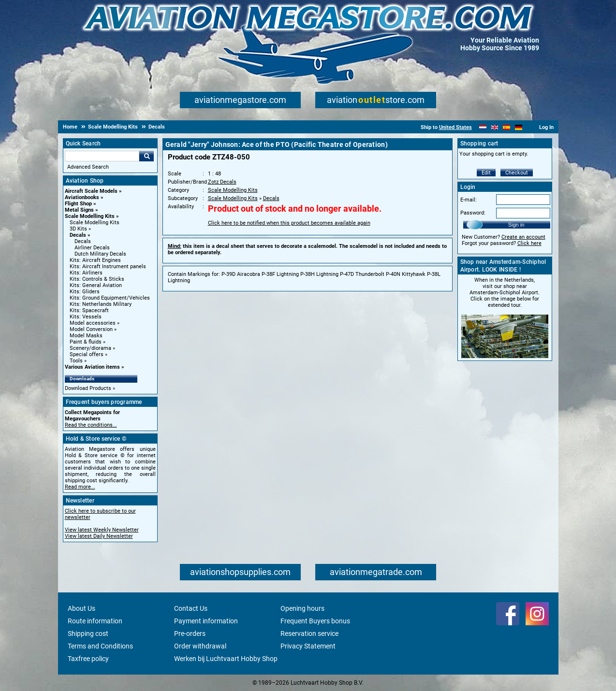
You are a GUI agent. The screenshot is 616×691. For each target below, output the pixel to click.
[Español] (506, 127)
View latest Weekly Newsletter (102, 530)
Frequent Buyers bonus (315, 621)
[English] (495, 127)
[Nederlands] (483, 127)
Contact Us (191, 608)
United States (455, 127)
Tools (76, 361)
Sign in (516, 225)
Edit (486, 173)
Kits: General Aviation (96, 285)
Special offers (87, 354)
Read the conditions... (91, 425)
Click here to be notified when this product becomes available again (289, 223)
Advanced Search (88, 167)
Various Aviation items (92, 367)
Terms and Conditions (100, 646)
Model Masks (86, 336)
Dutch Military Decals (100, 254)
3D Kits (78, 229)
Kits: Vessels (86, 317)
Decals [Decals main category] (83, 241)
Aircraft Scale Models (91, 191)
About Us (81, 608)
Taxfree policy (88, 659)
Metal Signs (79, 210)
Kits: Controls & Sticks (97, 279)
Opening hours (302, 608)
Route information (95, 621)
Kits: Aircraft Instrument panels (108, 266)
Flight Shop (78, 204)
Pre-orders (190, 633)
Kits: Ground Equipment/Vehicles (110, 298)
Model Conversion (91, 329)
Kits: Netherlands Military (101, 304)
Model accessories (93, 323)
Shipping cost (88, 633)
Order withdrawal (200, 646)
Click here (529, 243)
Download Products (88, 388)
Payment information (206, 621)
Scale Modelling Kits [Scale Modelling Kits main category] (95, 223)
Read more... (80, 487)
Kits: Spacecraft (89, 310)
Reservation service (309, 633)
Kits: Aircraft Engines (95, 260)
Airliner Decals (92, 248)
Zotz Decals (222, 182)
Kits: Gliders (85, 292)
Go (147, 156)
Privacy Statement (308, 646)
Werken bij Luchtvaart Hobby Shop (226, 659)
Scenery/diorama (90, 348)
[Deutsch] (519, 127)
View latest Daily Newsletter (99, 536)
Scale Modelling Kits (90, 216)
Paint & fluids (86, 342)
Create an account (523, 237)
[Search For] (102, 156)
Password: (473, 213)
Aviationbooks (82, 197)
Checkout (517, 173)
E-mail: (469, 200)
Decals (78, 235)
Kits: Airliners (86, 273)
